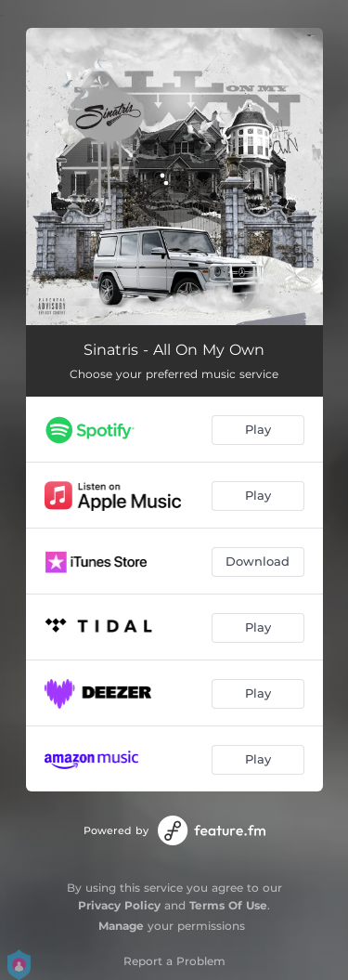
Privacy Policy (119, 905)
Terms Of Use (228, 905)
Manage (121, 926)
